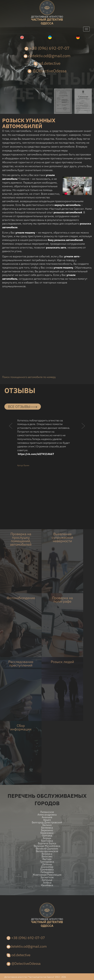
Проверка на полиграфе (62, 600)
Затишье (47, 880)
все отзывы (23, 407)
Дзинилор (47, 867)
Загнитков (47, 877)
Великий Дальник (47, 849)
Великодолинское (47, 851)
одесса (47, 20)
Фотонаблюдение (21, 598)
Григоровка (47, 862)
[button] (11, 432)
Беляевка (47, 828)
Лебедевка (47, 872)
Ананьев (47, 817)
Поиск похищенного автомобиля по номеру (29, 377)
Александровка (47, 815)
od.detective (47, 63)
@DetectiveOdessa (47, 71)
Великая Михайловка (47, 846)
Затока (47, 883)
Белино (47, 825)
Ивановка (47, 885)
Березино (47, 830)
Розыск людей (62, 662)
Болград (47, 836)
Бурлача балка (47, 843)
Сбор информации (21, 727)
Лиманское (47, 812)
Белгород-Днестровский (47, 822)
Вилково (47, 856)
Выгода (47, 859)
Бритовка (47, 841)
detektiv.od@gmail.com (47, 56)
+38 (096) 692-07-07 (47, 48)
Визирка (47, 854)
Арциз (47, 820)
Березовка (47, 833)
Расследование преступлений (21, 663)
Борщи (47, 838)
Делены (47, 864)
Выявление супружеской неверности (62, 537)
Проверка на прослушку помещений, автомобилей (21, 539)
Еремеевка (47, 869)
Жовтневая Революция (47, 875)
